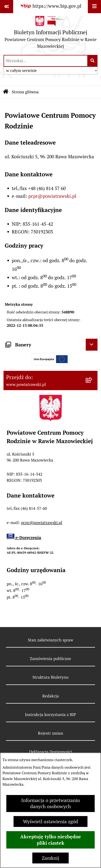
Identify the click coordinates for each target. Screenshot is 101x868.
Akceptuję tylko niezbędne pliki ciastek (51, 840)
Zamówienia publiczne (50, 659)
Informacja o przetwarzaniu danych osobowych (51, 803)
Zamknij (50, 858)
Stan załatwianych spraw (51, 640)
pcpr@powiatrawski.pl (52, 196)
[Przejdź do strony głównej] (50, 34)
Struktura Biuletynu (50, 677)
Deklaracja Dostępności (51, 752)
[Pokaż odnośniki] (7, 7)
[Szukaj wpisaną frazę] (93, 61)
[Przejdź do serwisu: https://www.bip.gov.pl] (51, 6)
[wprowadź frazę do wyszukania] (46, 61)
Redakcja (51, 696)
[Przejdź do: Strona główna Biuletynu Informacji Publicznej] (6, 92)
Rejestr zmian (51, 733)
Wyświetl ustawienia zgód (50, 822)
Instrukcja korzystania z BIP (50, 715)
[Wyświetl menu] (94, 7)
